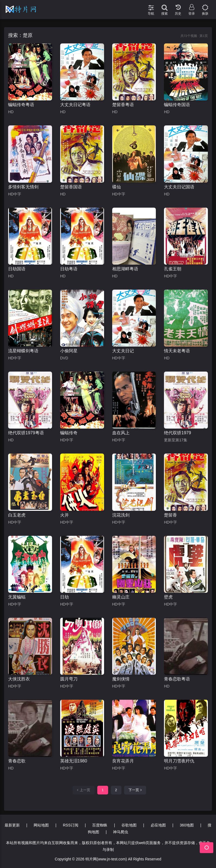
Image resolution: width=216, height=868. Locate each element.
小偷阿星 (69, 351)
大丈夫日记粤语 (75, 105)
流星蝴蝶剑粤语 (23, 351)
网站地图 (41, 825)
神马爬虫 (121, 832)
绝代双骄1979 (178, 433)
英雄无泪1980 (74, 761)
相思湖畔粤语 (125, 269)
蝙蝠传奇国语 (177, 105)
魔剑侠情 (121, 679)
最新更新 (12, 825)
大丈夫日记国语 (179, 187)
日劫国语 (17, 269)
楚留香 (170, 515)
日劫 (65, 597)
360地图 (187, 825)
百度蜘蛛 (100, 825)
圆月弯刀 (69, 679)
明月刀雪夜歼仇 (179, 761)
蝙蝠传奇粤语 (21, 105)
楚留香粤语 (123, 105)
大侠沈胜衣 (19, 679)
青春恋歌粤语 (177, 679)
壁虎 (168, 597)
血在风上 (121, 433)
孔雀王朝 (173, 269)
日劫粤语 (69, 269)
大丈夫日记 (123, 351)
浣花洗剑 (121, 515)
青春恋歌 (17, 761)
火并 (65, 515)
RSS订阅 (71, 825)
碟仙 (117, 187)
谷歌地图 (129, 825)
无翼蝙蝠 (17, 597)
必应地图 (158, 825)
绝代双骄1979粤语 (26, 433)
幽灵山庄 (121, 597)
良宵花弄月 (123, 761)
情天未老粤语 (177, 351)
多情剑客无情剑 (23, 187)
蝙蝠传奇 (69, 433)
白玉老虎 (17, 515)
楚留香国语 (71, 187)
